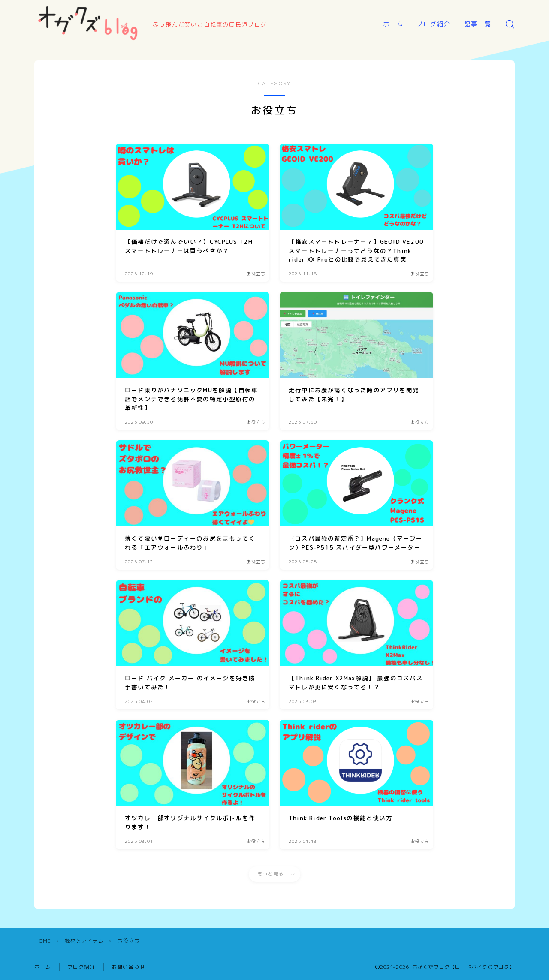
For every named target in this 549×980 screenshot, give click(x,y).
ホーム (393, 24)
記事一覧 (478, 24)
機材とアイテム (84, 941)
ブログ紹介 (434, 24)
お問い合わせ (128, 967)
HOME (43, 941)
